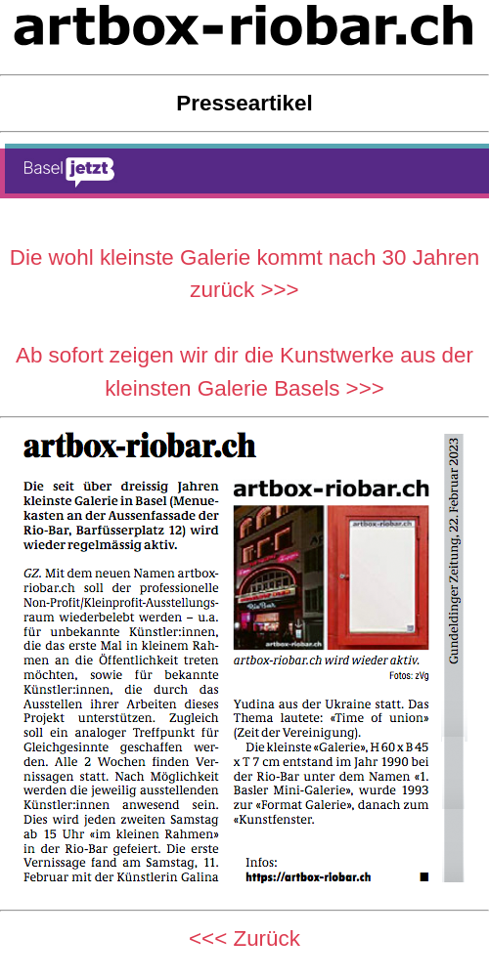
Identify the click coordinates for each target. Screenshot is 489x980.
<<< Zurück (244, 938)
